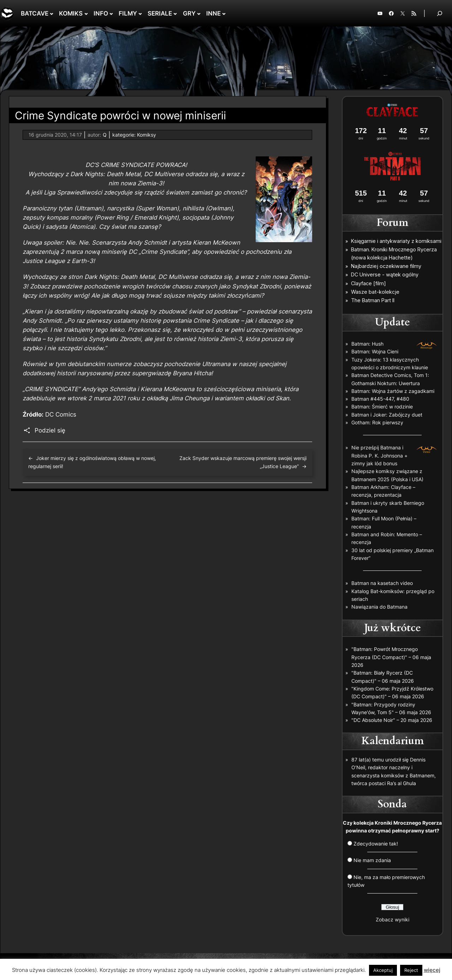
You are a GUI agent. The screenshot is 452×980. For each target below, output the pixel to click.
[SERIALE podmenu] (175, 13)
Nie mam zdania (372, 860)
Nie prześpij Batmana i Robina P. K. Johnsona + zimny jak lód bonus (379, 455)
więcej (432, 970)
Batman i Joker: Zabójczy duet (387, 415)
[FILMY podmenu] (140, 13)
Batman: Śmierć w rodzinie (382, 407)
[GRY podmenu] (199, 13)
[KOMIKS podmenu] (86, 13)
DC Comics (61, 414)
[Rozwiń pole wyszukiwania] (440, 13)
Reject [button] (411, 970)
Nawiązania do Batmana (379, 607)
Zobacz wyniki (392, 919)
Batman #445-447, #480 (380, 399)
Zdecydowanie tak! (376, 844)
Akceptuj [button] (383, 970)
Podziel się (50, 430)
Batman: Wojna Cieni (375, 351)
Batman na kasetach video (382, 583)
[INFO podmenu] (111, 13)
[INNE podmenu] (224, 13)
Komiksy (147, 135)
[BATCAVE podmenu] (52, 13)
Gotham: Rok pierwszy (377, 422)
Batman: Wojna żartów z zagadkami (393, 391)
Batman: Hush (367, 344)
